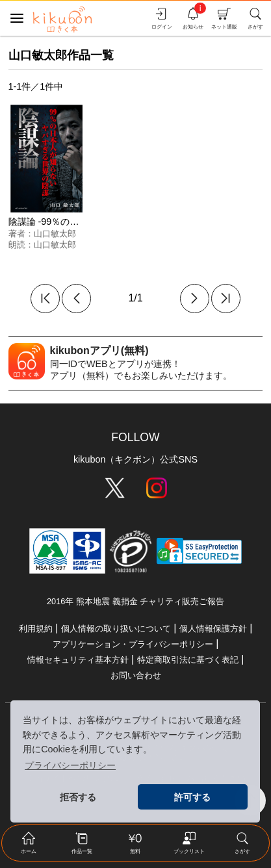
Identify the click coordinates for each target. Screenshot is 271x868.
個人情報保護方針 (213, 629)
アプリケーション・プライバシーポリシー (133, 644)
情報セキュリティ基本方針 (78, 660)
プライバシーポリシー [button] (70, 765)
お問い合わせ (136, 675)
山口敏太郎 (55, 234)
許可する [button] (192, 797)
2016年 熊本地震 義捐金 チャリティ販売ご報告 (135, 601)
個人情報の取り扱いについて (116, 629)
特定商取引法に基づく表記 (188, 660)
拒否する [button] (78, 797)
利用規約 (36, 629)
